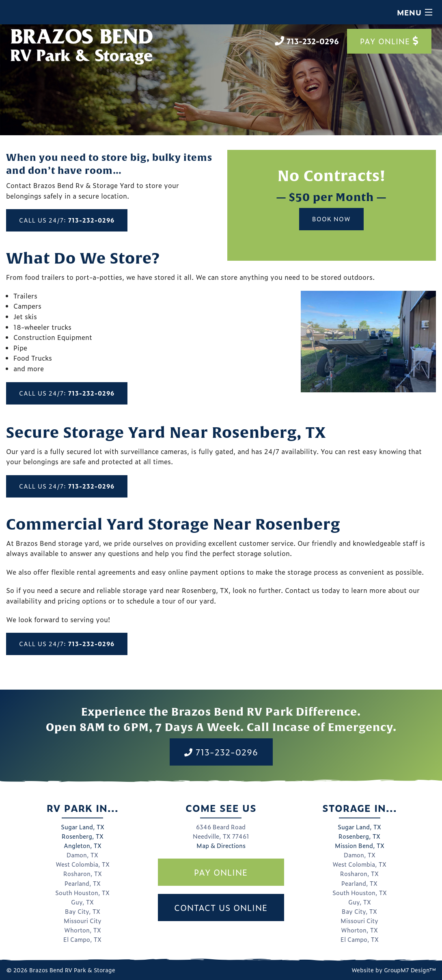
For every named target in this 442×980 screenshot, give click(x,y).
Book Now (331, 219)
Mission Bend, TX (360, 846)
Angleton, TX (83, 846)
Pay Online (389, 41)
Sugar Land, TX (83, 827)
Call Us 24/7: (67, 220)
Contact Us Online (221, 907)
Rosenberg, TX (83, 836)
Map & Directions (221, 846)
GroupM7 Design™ (410, 970)
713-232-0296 (221, 752)
